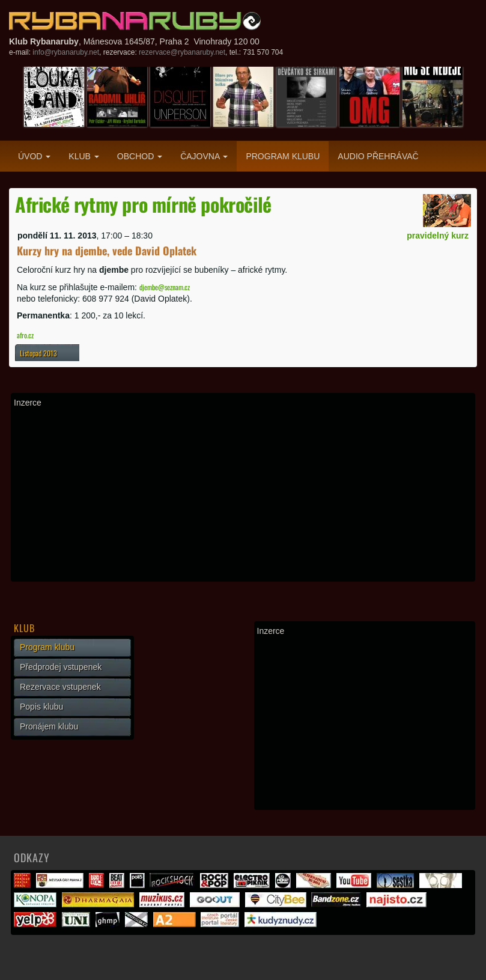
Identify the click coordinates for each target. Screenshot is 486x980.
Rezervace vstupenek (60, 687)
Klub (84, 156)
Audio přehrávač (378, 156)
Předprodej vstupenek (61, 667)
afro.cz (25, 335)
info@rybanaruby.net (66, 52)
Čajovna (204, 156)
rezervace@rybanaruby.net (182, 52)
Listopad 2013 (38, 353)
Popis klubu (41, 707)
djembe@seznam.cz (165, 287)
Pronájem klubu (49, 726)
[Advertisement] (243, 495)
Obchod (140, 156)
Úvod (34, 156)
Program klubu (283, 156)
